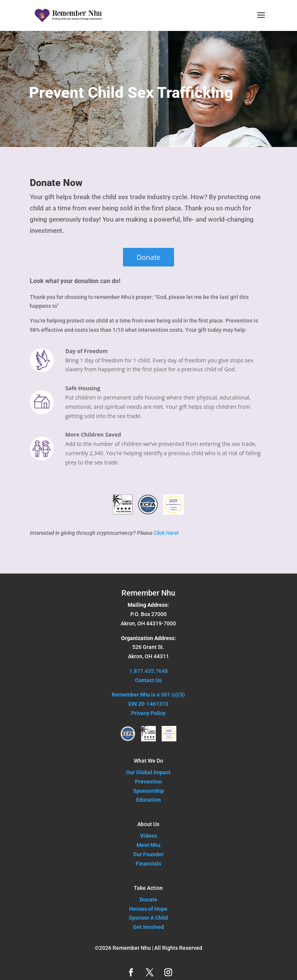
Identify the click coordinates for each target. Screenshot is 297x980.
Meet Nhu (148, 845)
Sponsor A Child (148, 918)
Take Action (148, 888)
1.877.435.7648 (148, 671)
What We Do (148, 761)
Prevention (148, 782)
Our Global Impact (148, 772)
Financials (148, 864)
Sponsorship (148, 791)
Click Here (165, 533)
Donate (148, 257)
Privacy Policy (148, 713)
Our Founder (148, 854)
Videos (148, 836)
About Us (148, 824)
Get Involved (148, 927)
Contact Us (148, 680)
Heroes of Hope (148, 909)
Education (148, 800)
